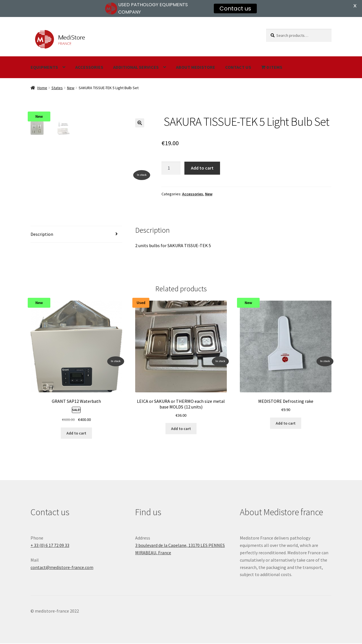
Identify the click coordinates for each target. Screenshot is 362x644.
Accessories (89, 67)
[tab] (76, 235)
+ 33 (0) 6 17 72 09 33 (50, 546)
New (71, 88)
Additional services (136, 67)
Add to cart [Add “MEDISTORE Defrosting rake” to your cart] (286, 424)
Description (42, 235)
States (57, 88)
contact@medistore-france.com (62, 568)
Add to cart (202, 168)
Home (42, 88)
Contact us (238, 67)
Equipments (44, 67)
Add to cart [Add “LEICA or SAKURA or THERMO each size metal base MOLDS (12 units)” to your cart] (181, 429)
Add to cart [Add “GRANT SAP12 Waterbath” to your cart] (76, 434)
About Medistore (196, 67)
